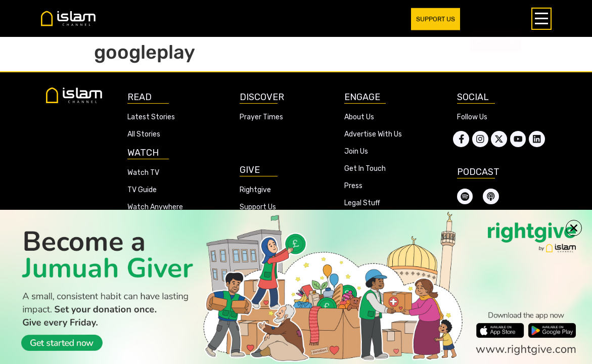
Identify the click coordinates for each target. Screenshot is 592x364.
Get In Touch (365, 169)
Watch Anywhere (155, 207)
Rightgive (255, 190)
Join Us (356, 151)
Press (353, 186)
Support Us (258, 207)
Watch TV (143, 173)
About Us (359, 117)
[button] (574, 228)
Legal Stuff (362, 203)
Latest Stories (151, 117)
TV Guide (142, 190)
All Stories (144, 134)
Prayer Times (261, 117)
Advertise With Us (373, 134)
